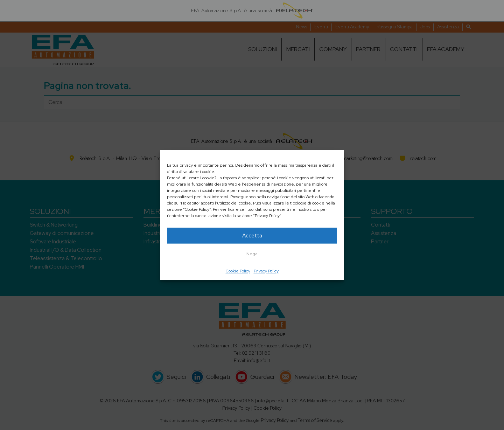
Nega (252, 254)
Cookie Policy (238, 271)
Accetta (252, 236)
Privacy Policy (266, 271)
